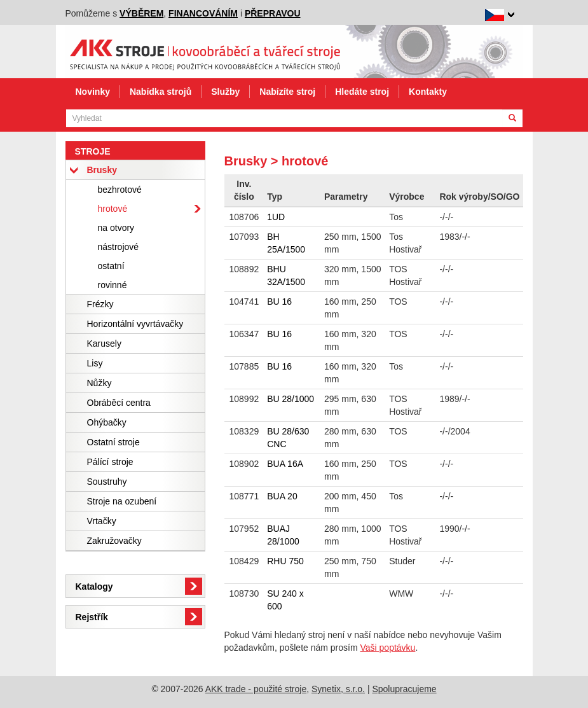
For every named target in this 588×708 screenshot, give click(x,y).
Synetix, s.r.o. (338, 689)
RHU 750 (285, 561)
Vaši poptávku (388, 648)
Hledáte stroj (362, 92)
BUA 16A (285, 464)
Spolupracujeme (404, 689)
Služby (225, 92)
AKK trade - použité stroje (256, 689)
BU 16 (279, 302)
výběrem (141, 13)
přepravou (273, 13)
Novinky (93, 92)
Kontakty (428, 92)
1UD (276, 217)
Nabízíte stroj (287, 92)
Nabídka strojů (161, 92)
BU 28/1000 (291, 399)
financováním (203, 13)
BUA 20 (282, 496)
